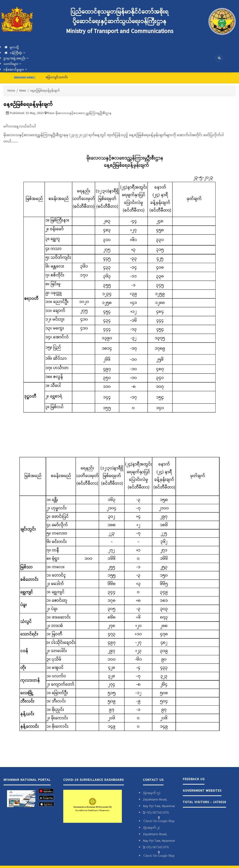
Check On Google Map (159, 821)
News (22, 91)
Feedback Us (194, 779)
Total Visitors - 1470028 (204, 802)
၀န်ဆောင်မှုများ (15, 70)
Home (11, 91)
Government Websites (202, 791)
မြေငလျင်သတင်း (57, 77)
